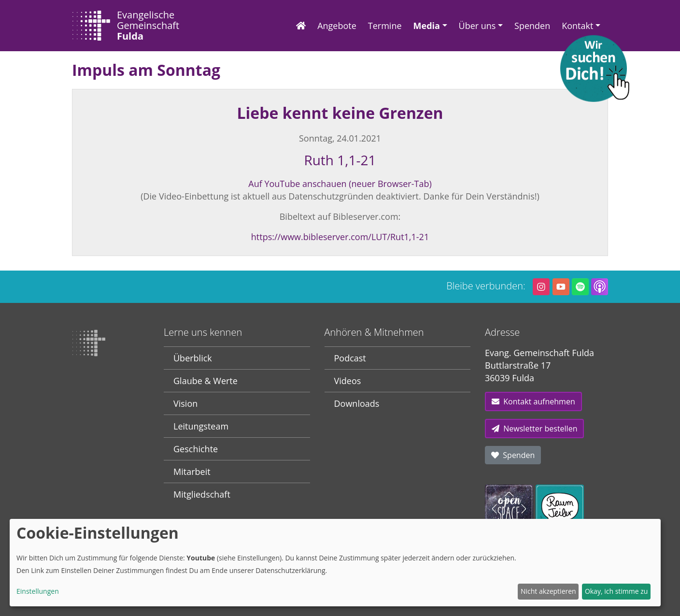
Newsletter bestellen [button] (534, 429)
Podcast (350, 358)
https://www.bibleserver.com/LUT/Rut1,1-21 (340, 237)
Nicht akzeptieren (548, 591)
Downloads (357, 403)
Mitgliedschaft (202, 494)
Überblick (193, 358)
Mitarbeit (192, 472)
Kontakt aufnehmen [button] (533, 401)
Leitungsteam (201, 426)
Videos (348, 381)
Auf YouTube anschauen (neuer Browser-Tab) (340, 184)
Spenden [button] (513, 455)
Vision (185, 403)
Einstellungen (38, 591)
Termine (385, 26)
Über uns (477, 26)
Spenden (532, 26)
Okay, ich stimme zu (616, 591)
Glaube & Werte (205, 381)
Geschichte (196, 449)
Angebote (337, 26)
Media (427, 26)
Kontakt (577, 26)
